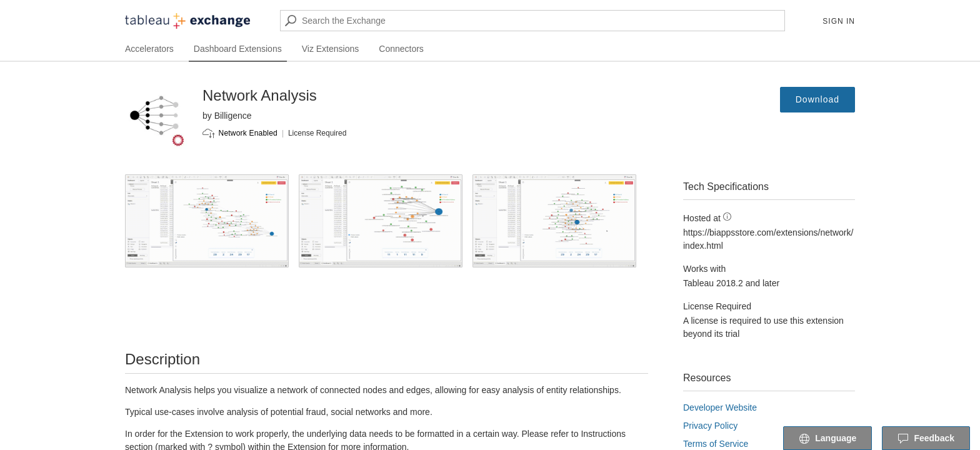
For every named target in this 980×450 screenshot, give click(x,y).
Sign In (839, 21)
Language (827, 439)
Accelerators (149, 49)
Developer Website (720, 407)
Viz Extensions (331, 49)
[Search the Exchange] (532, 21)
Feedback (926, 439)
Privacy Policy (710, 426)
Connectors (401, 49)
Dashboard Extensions (238, 49)
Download (817, 99)
